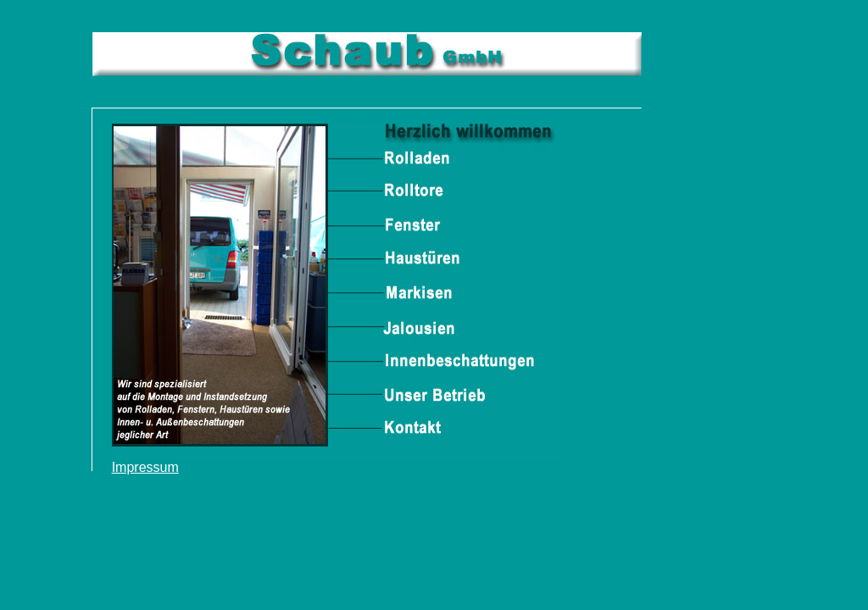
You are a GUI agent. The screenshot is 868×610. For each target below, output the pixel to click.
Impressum (145, 467)
